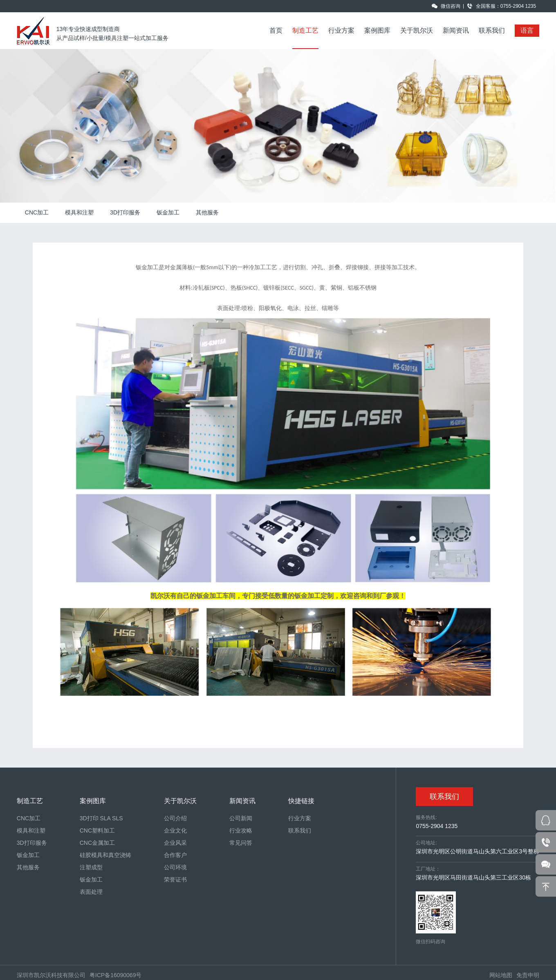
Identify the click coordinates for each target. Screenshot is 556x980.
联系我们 (492, 30)
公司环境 (175, 867)
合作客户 (175, 855)
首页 (276, 30)
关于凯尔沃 (417, 30)
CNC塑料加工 (97, 830)
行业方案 (341, 30)
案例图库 (377, 30)
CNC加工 (37, 212)
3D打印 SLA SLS (101, 818)
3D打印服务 (125, 212)
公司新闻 (241, 818)
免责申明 (528, 975)
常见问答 (241, 843)
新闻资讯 (456, 30)
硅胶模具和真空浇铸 (105, 855)
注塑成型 (91, 867)
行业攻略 (241, 830)
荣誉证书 (175, 880)
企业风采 (175, 843)
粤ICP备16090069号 (116, 975)
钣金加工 (168, 212)
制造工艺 (305, 30)
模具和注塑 (79, 212)
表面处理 (91, 892)
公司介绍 (175, 818)
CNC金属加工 (97, 843)
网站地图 (501, 975)
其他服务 (207, 212)
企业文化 (175, 830)
